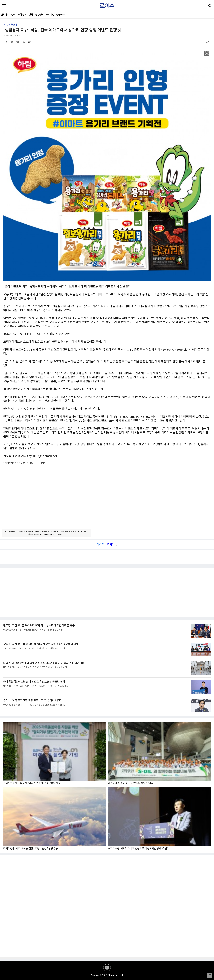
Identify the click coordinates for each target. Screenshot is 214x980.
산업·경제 (40, 15)
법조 (13, 15)
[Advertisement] (107, 500)
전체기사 (5, 15)
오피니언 (50, 15)
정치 (31, 15)
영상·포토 (60, 15)
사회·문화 (22, 15)
